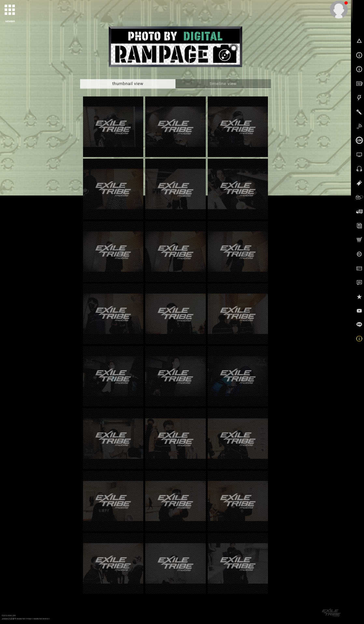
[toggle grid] (10, 10)
